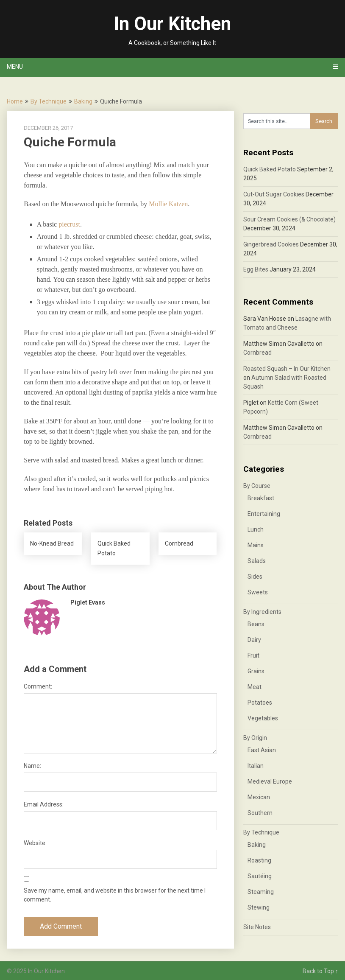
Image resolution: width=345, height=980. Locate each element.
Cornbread (257, 353)
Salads (257, 561)
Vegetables (263, 718)
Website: (35, 843)
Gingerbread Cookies (271, 244)
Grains (256, 671)
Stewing (259, 907)
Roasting (259, 860)
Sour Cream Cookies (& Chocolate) (289, 219)
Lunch (256, 529)
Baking (83, 101)
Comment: (38, 686)
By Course (257, 486)
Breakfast (261, 498)
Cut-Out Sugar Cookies (274, 194)
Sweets (258, 592)
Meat (255, 687)
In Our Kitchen (172, 24)
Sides (255, 577)
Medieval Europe (270, 781)
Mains (256, 545)
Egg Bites (256, 269)
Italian (256, 766)
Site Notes (257, 927)
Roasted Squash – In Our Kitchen (287, 369)
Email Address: (44, 804)
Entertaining (264, 514)
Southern (260, 813)
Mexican (259, 797)
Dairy (254, 640)
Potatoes (260, 703)
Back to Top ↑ (320, 971)
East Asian (262, 750)
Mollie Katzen (168, 204)
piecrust (69, 224)
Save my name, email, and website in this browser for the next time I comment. (115, 895)
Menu (15, 67)
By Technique (49, 101)
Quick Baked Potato (270, 169)
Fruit (253, 655)
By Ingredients (262, 612)
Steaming (261, 892)
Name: (32, 766)
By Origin (255, 738)
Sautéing (260, 876)
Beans (256, 624)
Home (15, 101)
